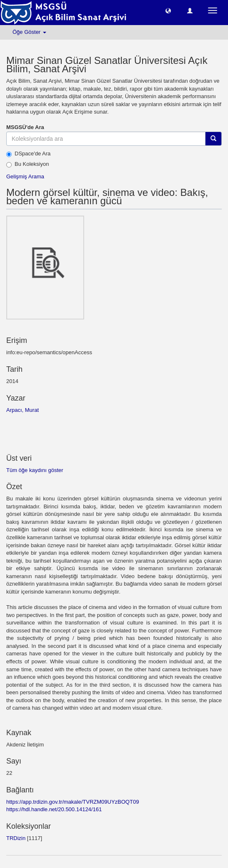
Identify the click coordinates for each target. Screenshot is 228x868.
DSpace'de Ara (28, 154)
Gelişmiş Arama (25, 176)
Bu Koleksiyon (28, 164)
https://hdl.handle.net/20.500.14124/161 (54, 809)
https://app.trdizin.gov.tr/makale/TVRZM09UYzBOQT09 (73, 802)
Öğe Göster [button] (29, 32)
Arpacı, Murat (23, 410)
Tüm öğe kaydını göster (35, 470)
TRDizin (16, 838)
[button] (168, 10)
